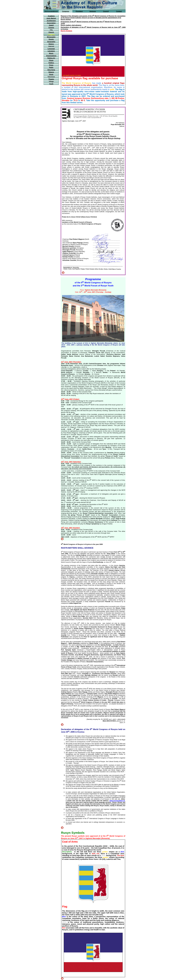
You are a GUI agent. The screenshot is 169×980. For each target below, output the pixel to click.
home (63, 14)
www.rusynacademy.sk (117, 801)
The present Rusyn (69, 836)
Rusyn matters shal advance (71, 25)
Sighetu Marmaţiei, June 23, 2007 (74, 121)
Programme (93, 279)
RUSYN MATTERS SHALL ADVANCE (77, 548)
